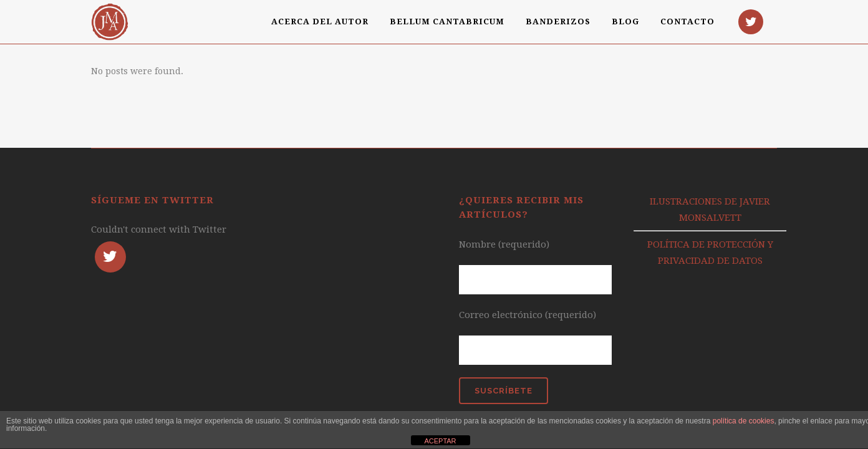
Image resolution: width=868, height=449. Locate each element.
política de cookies (744, 421)
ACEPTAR (440, 441)
